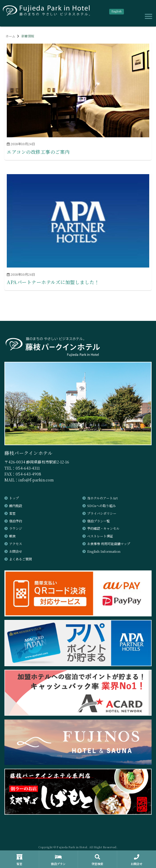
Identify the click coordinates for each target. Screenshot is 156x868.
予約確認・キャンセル (103, 528)
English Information (104, 551)
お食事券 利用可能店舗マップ (109, 544)
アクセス (16, 544)
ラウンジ (16, 528)
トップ (14, 498)
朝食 (12, 536)
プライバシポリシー (102, 513)
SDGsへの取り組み (101, 506)
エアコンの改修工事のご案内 (38, 152)
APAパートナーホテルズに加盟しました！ (53, 282)
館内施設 (16, 506)
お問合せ (16, 551)
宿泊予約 (16, 521)
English (117, 11)
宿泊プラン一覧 (98, 521)
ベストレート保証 (100, 536)
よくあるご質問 (20, 559)
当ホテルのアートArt (102, 498)
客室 (12, 513)
